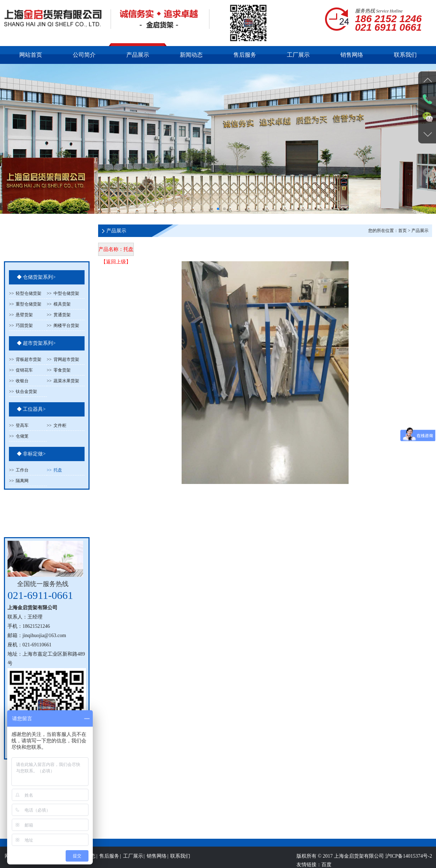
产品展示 (138, 55)
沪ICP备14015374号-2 (409, 864)
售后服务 (245, 55)
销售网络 (352, 55)
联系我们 (405, 55)
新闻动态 (191, 55)
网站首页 (31, 55)
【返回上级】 (116, 262)
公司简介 (84, 55)
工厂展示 (298, 55)
